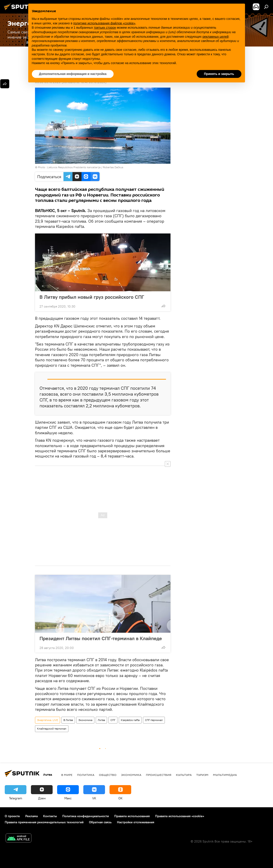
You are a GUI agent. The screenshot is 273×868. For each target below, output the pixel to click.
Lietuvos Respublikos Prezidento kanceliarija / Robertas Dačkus (85, 167)
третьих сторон (105, 28)
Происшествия (159, 775)
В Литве (68, 720)
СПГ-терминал (154, 720)
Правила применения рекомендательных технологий (44, 822)
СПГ (113, 720)
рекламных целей (216, 37)
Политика (86, 775)
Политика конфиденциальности (86, 816)
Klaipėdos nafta (130, 720)
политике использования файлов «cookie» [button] (104, 23)
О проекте (12, 816)
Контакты (50, 816)
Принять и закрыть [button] (219, 74)
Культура (184, 775)
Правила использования (132, 816)
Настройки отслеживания (136, 822)
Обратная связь (100, 822)
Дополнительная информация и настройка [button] (73, 74)
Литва (101, 720)
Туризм (202, 775)
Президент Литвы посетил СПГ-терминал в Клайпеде (101, 638)
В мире (67, 775)
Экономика (85, 720)
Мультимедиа (225, 775)
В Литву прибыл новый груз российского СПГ (92, 297)
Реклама (31, 816)
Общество (108, 775)
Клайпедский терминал (52, 729)
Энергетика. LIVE (48, 720)
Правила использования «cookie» (180, 816)
